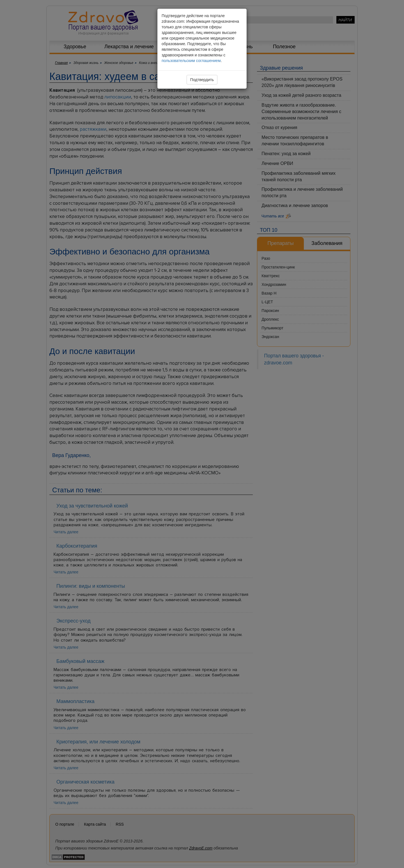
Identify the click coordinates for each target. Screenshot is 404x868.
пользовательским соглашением (191, 61)
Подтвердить (202, 80)
